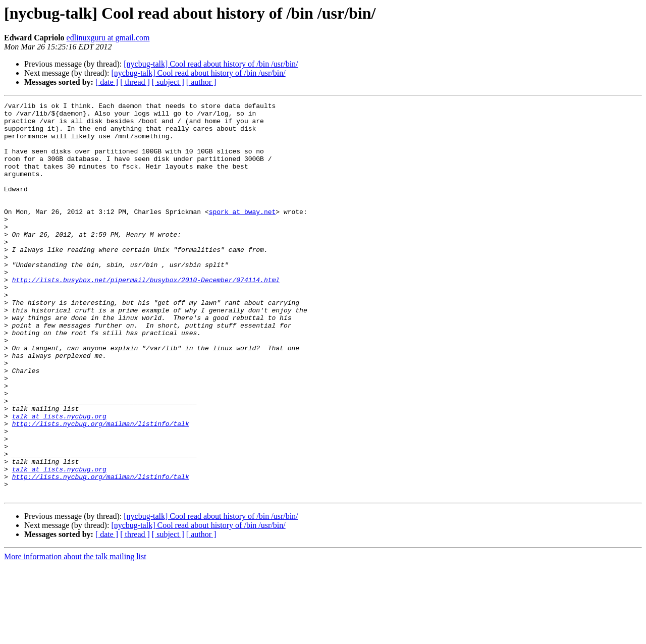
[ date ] (107, 82)
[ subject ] (168, 82)
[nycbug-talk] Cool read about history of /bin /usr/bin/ (211, 64)
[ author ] (201, 82)
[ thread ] (135, 82)
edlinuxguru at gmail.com (108, 38)
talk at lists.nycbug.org (59, 479)
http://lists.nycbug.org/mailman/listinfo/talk (101, 489)
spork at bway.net (243, 234)
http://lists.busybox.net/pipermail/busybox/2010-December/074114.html (146, 316)
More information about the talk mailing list (75, 635)
